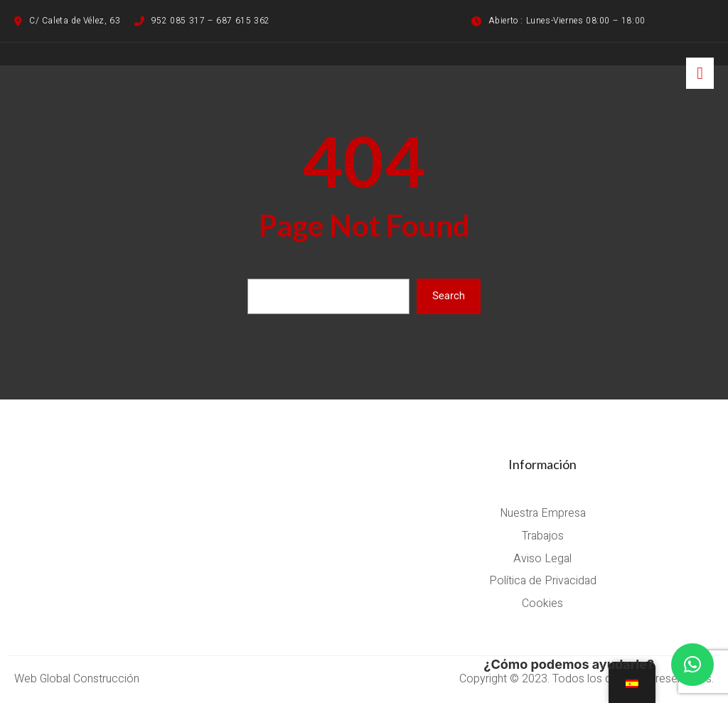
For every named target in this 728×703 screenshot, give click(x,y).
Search (449, 296)
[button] (692, 665)
